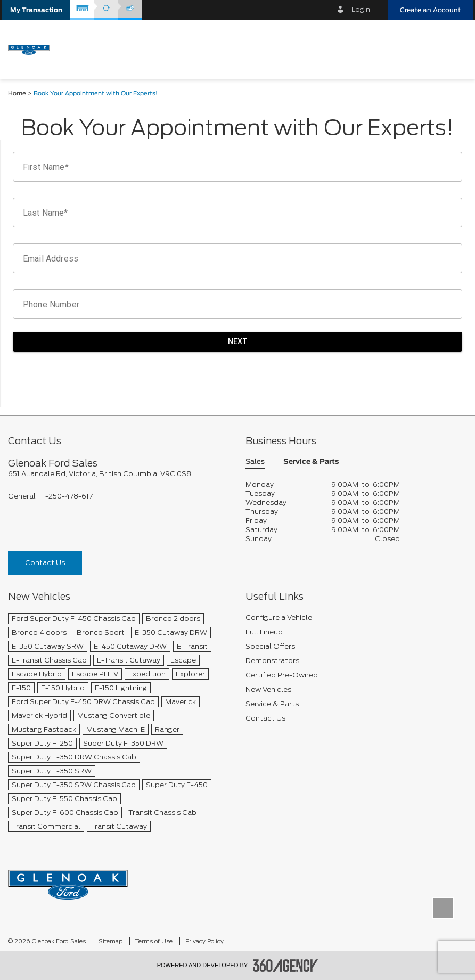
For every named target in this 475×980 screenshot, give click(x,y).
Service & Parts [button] (311, 462)
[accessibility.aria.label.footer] (285, 966)
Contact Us (45, 563)
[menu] (454, 49)
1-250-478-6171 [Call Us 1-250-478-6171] (69, 496)
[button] (36, 10)
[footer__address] (119, 474)
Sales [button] (255, 462)
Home (17, 93)
